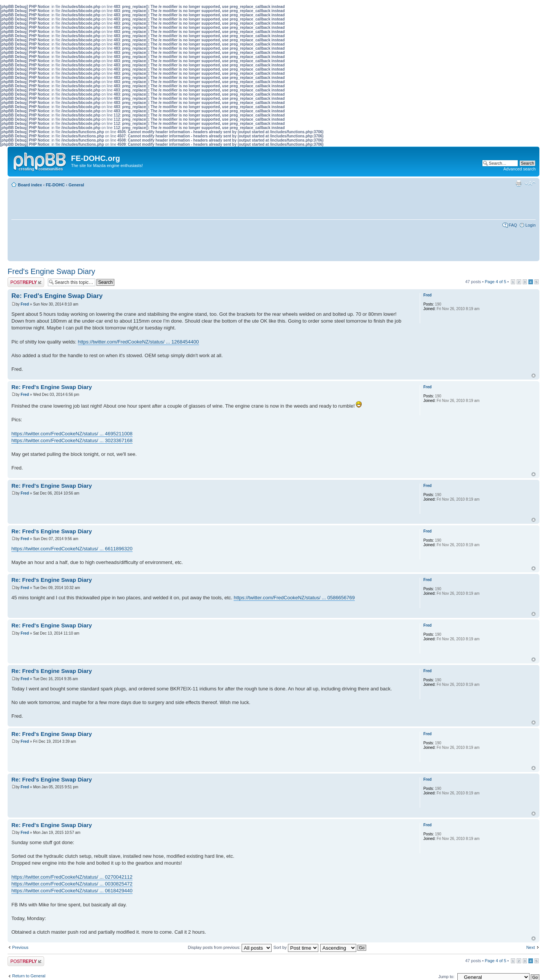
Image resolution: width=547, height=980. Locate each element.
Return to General (29, 976)
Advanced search (519, 169)
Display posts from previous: (230, 947)
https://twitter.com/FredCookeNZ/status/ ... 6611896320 (72, 549)
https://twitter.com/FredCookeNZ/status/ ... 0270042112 (72, 877)
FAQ (513, 225)
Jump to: (446, 977)
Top (534, 376)
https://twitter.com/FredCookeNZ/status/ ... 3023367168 (72, 440)
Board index (30, 185)
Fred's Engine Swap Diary (51, 271)
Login (530, 225)
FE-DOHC (55, 185)
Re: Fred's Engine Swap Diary (57, 296)
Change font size (530, 183)
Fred (25, 304)
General (76, 185)
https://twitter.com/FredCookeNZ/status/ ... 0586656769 (294, 598)
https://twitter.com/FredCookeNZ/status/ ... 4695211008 (72, 434)
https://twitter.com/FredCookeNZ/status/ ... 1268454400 (138, 342)
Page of (495, 282)
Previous (20, 947)
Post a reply (26, 282)
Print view (519, 183)
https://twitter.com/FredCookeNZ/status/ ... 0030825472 (72, 884)
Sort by (296, 947)
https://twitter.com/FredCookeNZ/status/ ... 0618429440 (72, 891)
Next (530, 947)
